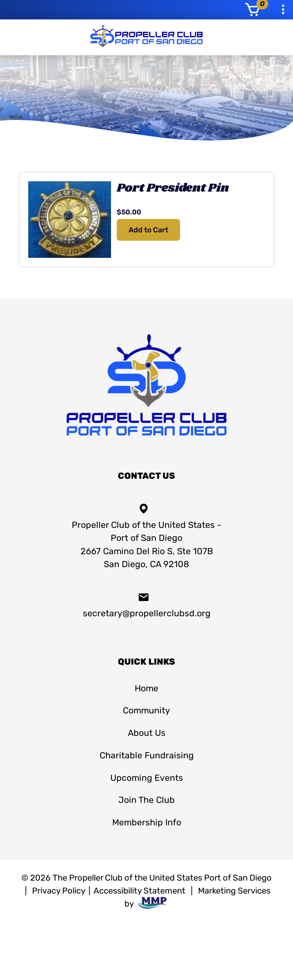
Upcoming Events (147, 778)
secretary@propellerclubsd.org (147, 605)
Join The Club (146, 800)
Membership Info (147, 822)
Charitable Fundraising (147, 755)
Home (146, 688)
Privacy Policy (59, 891)
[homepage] (146, 440)
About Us (147, 733)
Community (146, 710)
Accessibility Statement (139, 891)
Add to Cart (148, 230)
